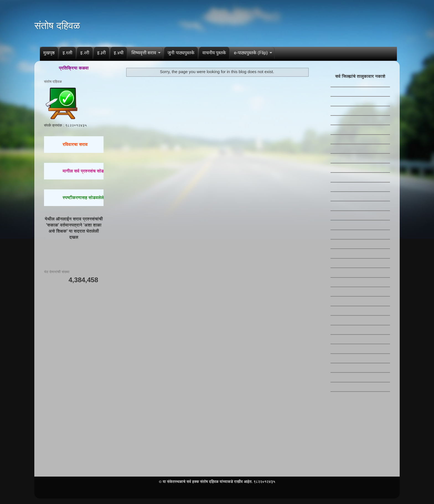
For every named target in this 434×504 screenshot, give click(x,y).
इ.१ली (67, 53)
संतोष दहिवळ (57, 26)
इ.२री (85, 53)
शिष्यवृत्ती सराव (144, 53)
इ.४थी (118, 53)
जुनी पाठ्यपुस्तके (181, 53)
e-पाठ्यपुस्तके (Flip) (251, 53)
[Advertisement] (74, 376)
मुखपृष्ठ (49, 53)
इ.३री (101, 53)
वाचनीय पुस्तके (214, 53)
